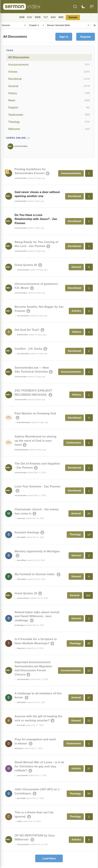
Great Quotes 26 (26, 265)
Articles (49, 72)
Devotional (49, 79)
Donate (73, 17)
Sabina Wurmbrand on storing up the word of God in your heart (35, 441)
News (49, 100)
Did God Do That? (27, 330)
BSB (22, 17)
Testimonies (49, 115)
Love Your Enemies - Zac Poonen (38, 486)
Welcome (49, 129)
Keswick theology (27, 532)
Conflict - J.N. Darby (28, 349)
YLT (46, 17)
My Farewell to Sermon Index (35, 574)
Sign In (64, 37)
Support (49, 108)
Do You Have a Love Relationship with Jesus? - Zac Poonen (36, 219)
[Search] (75, 7)
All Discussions (19, 57)
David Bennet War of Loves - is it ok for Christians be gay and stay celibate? (39, 766)
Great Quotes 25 (26, 593)
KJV (30, 17)
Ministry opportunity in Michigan (37, 551)
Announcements (49, 65)
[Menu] (92, 7)
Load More (49, 858)
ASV (53, 17)
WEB (38, 17)
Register (86, 37)
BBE (61, 17)
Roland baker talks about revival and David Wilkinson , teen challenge (37, 616)
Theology (49, 122)
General (49, 86)
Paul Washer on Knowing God (35, 413)
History (49, 93)
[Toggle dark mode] (83, 7)
